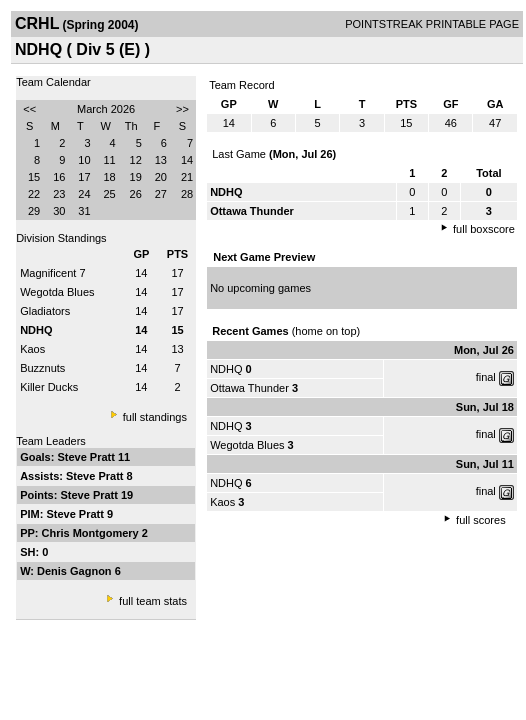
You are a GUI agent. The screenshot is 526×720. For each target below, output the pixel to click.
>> (182, 109)
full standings (155, 417)
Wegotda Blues (57, 292)
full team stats (153, 601)
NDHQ (226, 369)
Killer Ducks (49, 387)
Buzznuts (42, 368)
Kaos (32, 349)
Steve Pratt (87, 457)
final (486, 377)
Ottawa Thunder (249, 388)
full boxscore (484, 229)
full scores (481, 520)
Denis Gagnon (76, 571)
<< (29, 109)
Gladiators (45, 311)
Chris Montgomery (92, 533)
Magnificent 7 (52, 273)
